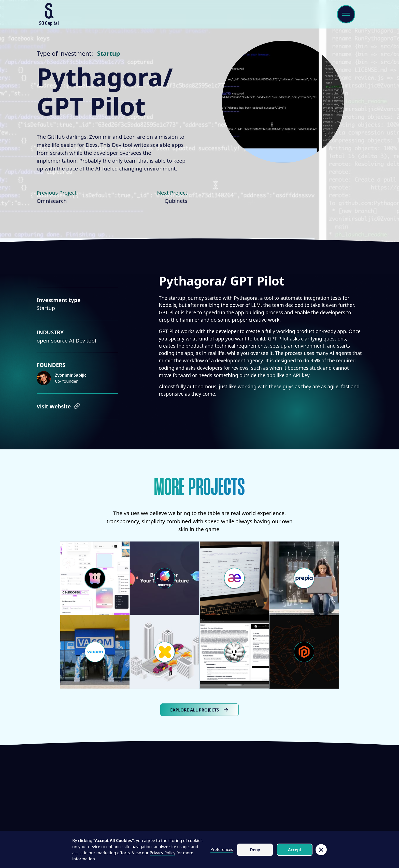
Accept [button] (295, 850)
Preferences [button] (222, 849)
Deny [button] (255, 850)
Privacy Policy (162, 853)
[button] (321, 850)
